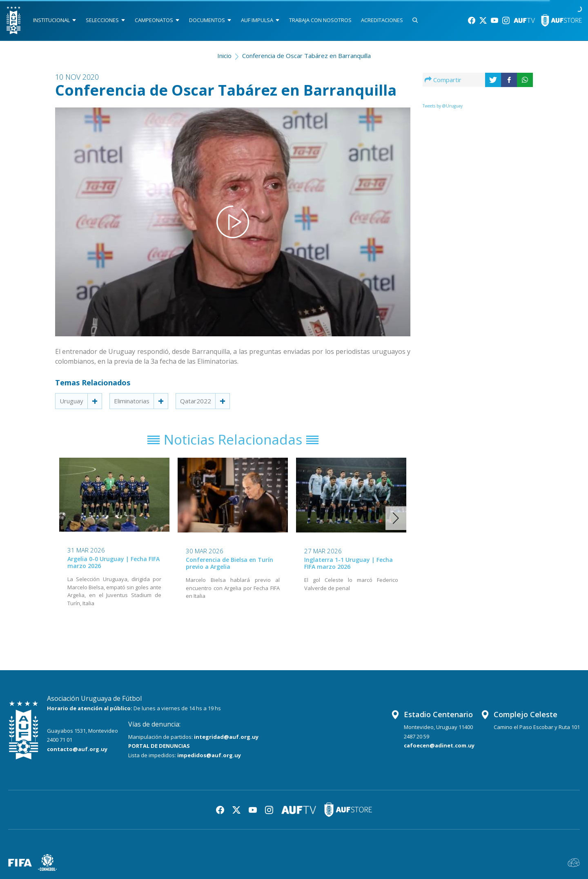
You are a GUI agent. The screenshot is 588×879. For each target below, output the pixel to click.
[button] (396, 518)
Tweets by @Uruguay (443, 106)
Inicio (224, 56)
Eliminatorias (132, 401)
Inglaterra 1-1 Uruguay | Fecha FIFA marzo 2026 (349, 563)
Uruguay (71, 401)
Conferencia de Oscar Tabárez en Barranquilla (306, 56)
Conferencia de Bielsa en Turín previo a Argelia (229, 563)
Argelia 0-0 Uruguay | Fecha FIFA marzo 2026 (114, 562)
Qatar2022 (196, 401)
